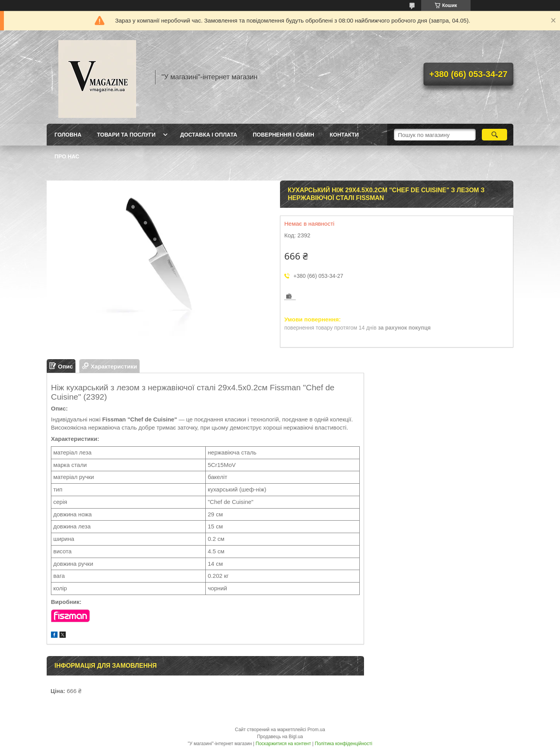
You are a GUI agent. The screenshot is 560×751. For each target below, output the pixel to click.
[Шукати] (494, 135)
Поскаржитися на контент (283, 744)
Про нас (67, 156)
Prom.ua (316, 730)
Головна (68, 135)
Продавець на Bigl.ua (280, 737)
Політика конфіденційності (344, 744)
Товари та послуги (126, 135)
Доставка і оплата (209, 135)
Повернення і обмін (283, 135)
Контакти (344, 135)
